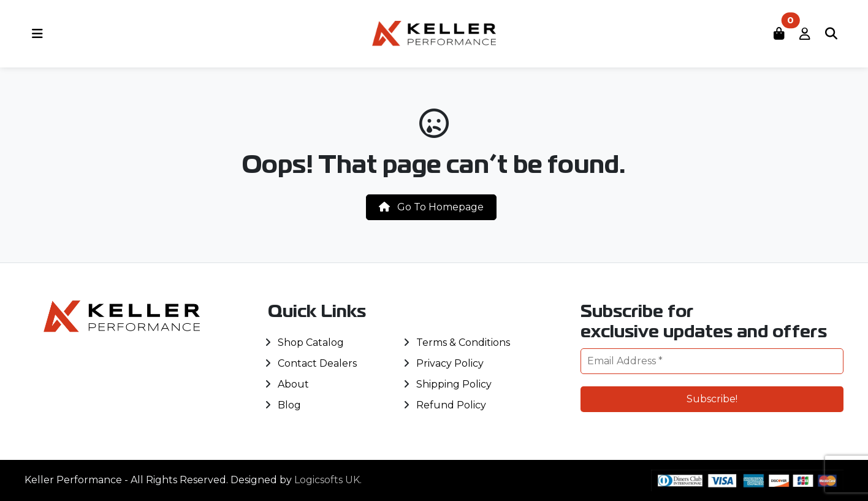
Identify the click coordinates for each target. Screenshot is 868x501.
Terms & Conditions (463, 342)
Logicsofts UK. (328, 480)
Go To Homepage (431, 207)
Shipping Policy (454, 384)
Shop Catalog (311, 342)
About (293, 384)
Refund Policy (451, 405)
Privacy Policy (450, 363)
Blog (289, 405)
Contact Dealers (317, 363)
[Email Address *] (712, 361)
